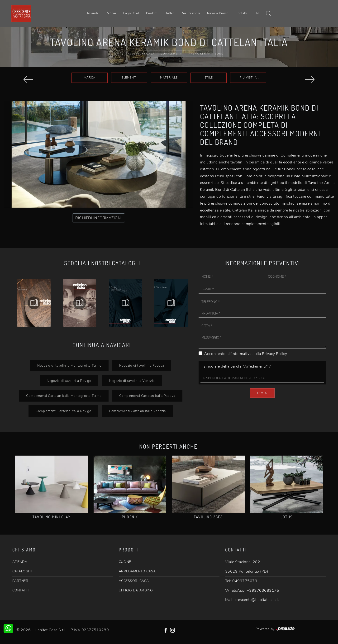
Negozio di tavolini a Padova (142, 365)
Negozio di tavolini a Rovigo (69, 381)
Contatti (241, 13)
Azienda (93, 13)
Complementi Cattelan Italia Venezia (137, 411)
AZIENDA (20, 562)
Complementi (172, 54)
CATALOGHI (22, 571)
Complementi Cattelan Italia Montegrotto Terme (64, 396)
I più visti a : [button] (248, 78)
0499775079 (245, 581)
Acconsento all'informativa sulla (246, 354)
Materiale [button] (169, 78)
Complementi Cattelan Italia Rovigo (63, 411)
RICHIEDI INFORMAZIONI (99, 218)
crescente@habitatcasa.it (257, 600)
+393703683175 (263, 590)
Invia (262, 393)
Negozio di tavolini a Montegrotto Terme (69, 365)
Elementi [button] (129, 78)
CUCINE (125, 562)
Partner (111, 13)
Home (119, 54)
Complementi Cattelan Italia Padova (147, 396)
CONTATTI (21, 590)
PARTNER (20, 581)
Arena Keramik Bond (206, 54)
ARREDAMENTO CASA (137, 571)
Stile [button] (209, 78)
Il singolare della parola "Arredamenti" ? (236, 366)
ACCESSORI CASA (134, 581)
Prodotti (152, 13)
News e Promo (218, 13)
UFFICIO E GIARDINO (136, 590)
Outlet (169, 13)
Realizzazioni (190, 13)
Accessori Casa (141, 54)
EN (257, 13)
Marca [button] (90, 78)
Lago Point (131, 13)
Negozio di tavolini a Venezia (132, 381)
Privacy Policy (274, 354)
